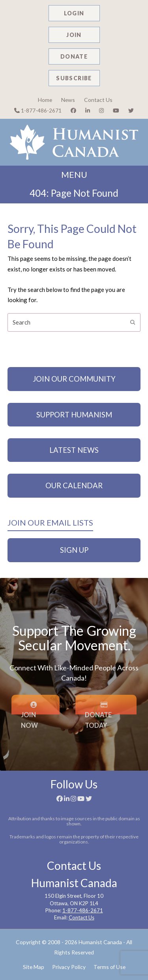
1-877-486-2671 (38, 110)
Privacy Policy (69, 967)
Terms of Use (110, 967)
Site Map (34, 967)
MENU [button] (74, 175)
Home (45, 100)
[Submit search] (133, 322)
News (68, 100)
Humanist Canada (100, 942)
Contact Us (98, 100)
